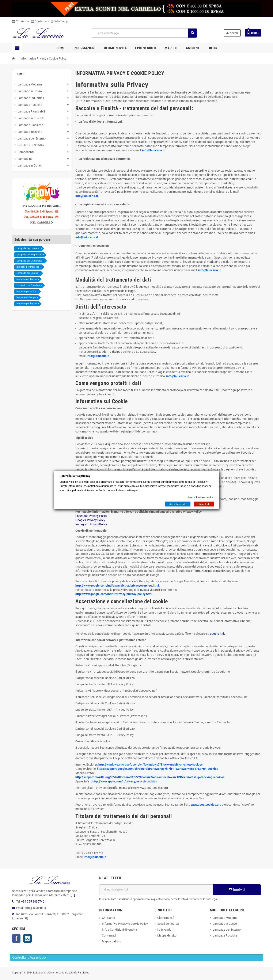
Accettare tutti (178, 504)
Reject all (204, 504)
